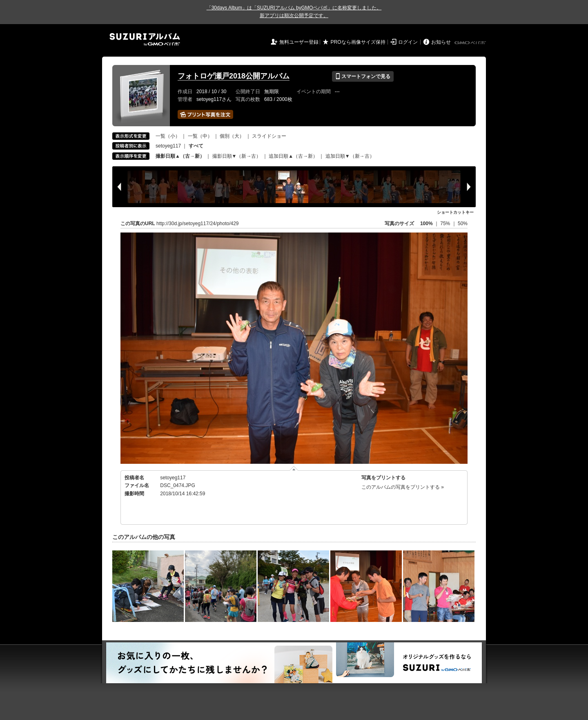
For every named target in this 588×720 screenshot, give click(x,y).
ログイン (408, 42)
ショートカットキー (455, 212)
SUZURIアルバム (145, 39)
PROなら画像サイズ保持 (358, 42)
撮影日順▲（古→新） (180, 156)
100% (427, 224)
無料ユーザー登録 (299, 42)
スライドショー (269, 136)
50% (463, 224)
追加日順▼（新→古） (350, 156)
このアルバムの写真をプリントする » (403, 487)
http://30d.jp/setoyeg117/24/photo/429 (198, 224)
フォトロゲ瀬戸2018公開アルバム (234, 76)
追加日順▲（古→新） (293, 156)
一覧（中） (200, 136)
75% (446, 224)
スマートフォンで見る (363, 76)
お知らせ (441, 42)
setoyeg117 (168, 146)
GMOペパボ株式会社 (471, 43)
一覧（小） (168, 136)
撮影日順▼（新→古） (237, 156)
